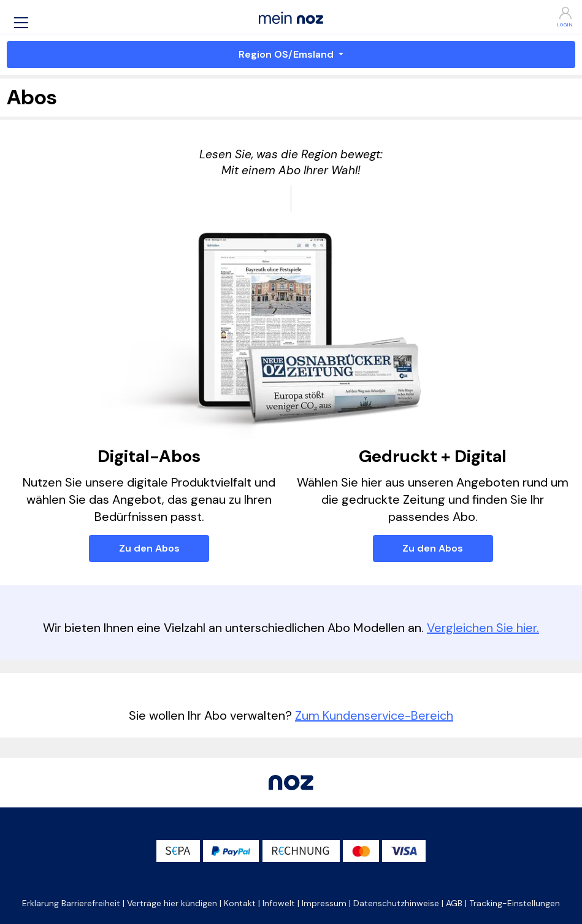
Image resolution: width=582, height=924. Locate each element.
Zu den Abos (149, 548)
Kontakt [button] (240, 903)
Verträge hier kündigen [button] (172, 903)
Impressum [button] (324, 903)
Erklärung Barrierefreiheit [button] (71, 903)
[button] (21, 22)
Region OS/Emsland (287, 54)
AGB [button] (454, 903)
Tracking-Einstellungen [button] (515, 903)
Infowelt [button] (279, 903)
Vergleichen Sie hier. (483, 628)
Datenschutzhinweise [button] (396, 903)
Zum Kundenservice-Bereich (374, 715)
